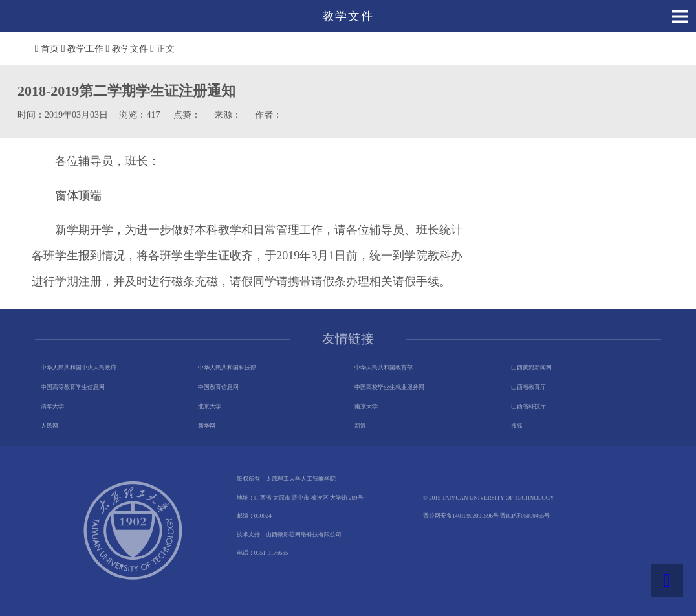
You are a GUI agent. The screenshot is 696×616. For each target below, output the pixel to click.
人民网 (49, 426)
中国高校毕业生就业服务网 (389, 387)
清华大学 (52, 406)
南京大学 (366, 406)
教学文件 (130, 49)
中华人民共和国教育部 (384, 368)
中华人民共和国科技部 (227, 368)
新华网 (207, 426)
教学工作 (85, 49)
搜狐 (517, 426)
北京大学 (210, 406)
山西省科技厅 (528, 406)
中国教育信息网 (218, 387)
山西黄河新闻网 (531, 368)
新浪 (360, 426)
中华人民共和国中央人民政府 (79, 368)
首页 (50, 49)
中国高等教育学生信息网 (73, 387)
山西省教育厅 (528, 387)
